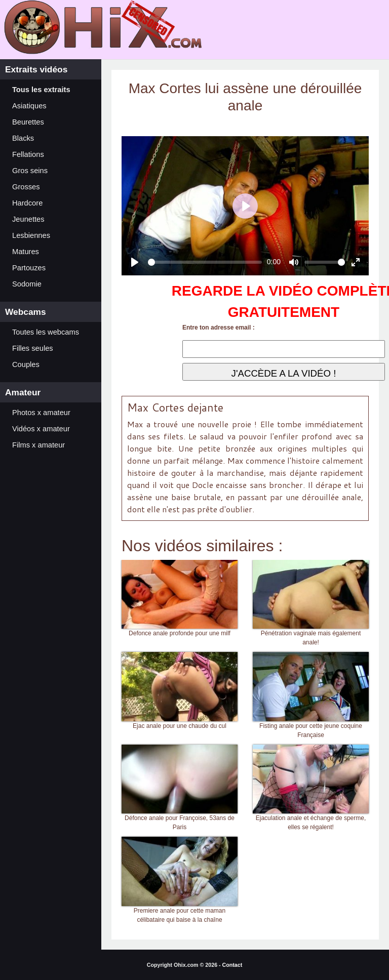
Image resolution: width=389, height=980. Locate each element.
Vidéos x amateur (41, 429)
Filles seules (33, 348)
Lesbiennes (31, 235)
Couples (26, 364)
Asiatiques (29, 106)
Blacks (23, 138)
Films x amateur (38, 445)
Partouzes (29, 268)
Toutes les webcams (46, 332)
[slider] (205, 262)
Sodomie (27, 284)
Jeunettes (28, 219)
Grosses (26, 187)
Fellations (28, 154)
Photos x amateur (41, 413)
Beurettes (28, 122)
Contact (232, 965)
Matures (26, 252)
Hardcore (27, 203)
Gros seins (30, 171)
